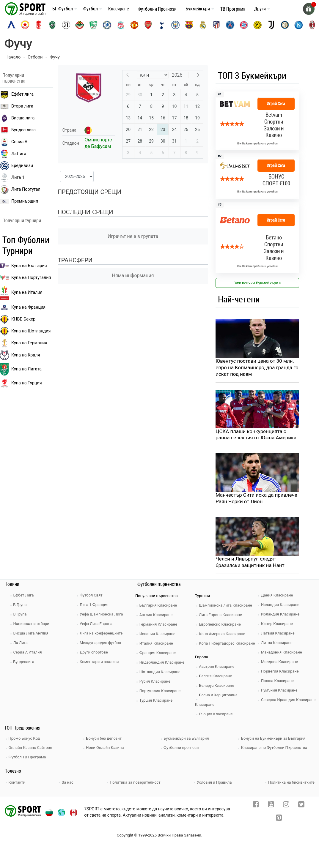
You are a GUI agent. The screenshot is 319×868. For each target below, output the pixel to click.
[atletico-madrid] (216, 25)
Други (260, 9)
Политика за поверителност (135, 782)
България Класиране (159, 606)
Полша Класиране (278, 681)
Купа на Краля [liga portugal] (20, 355)
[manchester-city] (175, 25)
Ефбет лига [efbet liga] (17, 94)
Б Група (20, 605)
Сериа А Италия (28, 653)
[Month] (153, 75)
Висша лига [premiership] (17, 118)
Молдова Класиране (280, 662)
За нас (68, 782)
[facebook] (256, 805)
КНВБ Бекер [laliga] (18, 319)
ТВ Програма (233, 9)
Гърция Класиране (216, 715)
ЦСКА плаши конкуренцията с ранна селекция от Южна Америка (256, 435)
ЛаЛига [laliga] (13, 154)
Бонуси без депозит (104, 739)
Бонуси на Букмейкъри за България (274, 739)
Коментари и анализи (100, 662)
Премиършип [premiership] (19, 201)
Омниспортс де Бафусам (98, 143)
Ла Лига (21, 643)
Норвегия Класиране (280, 672)
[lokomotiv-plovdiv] (66, 25)
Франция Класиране (158, 653)
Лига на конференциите (102, 634)
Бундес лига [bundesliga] (18, 130)
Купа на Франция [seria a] (23, 307)
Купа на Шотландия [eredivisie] (25, 331)
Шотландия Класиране (160, 672)
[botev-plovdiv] (80, 25)
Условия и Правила (214, 782)
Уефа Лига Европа (97, 624)
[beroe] (93, 25)
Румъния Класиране (280, 691)
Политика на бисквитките (291, 782)
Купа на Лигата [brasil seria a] (21, 369)
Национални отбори (32, 624)
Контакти (17, 782)
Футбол (91, 9)
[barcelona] (189, 25)
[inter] (285, 25)
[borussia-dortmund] (257, 25)
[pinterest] (279, 819)
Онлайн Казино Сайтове (31, 748)
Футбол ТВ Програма (28, 757)
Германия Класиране (159, 625)
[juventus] (271, 25)
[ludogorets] (52, 25)
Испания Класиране (158, 634)
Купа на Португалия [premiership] (25, 278)
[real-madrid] (203, 25)
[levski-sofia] (11, 25)
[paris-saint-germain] (230, 25)
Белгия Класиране (216, 677)
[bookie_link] (257, 121)
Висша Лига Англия (31, 634)
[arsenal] (148, 25)
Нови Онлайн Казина (106, 748)
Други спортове (95, 653)
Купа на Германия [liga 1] (24, 343)
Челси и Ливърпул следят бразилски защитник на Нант (250, 563)
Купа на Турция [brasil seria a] (21, 383)
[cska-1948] (39, 25)
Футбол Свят (92, 596)
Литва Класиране (277, 643)
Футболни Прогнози (157, 9)
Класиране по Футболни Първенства (275, 748)
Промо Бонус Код (25, 739)
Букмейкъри (198, 9)
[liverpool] (121, 25)
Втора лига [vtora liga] (17, 106)
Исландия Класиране (281, 605)
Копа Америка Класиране (223, 634)
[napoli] (298, 25)
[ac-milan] (312, 25)
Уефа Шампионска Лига (102, 615)
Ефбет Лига (24, 596)
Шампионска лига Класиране (226, 606)
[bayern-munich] (244, 25)
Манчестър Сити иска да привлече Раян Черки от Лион (257, 499)
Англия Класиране (157, 615)
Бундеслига (24, 662)
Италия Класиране (157, 644)
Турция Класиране (156, 701)
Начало (13, 57)
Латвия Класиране (278, 634)
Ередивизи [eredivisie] (16, 166)
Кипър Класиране (277, 624)
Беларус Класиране (217, 686)
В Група (20, 615)
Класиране (118, 9)
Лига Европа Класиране (221, 615)
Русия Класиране (155, 682)
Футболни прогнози (182, 748)
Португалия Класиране (161, 691)
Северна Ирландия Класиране (289, 700)
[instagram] (286, 805)
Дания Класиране (277, 596)
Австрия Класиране (217, 667)
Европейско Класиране (221, 625)
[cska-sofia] (25, 25)
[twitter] (301, 805)
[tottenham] (162, 25)
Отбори (36, 57)
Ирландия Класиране (281, 615)
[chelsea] (107, 25)
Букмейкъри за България (187, 739)
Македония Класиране (282, 653)
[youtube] (271, 805)
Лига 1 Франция (95, 605)
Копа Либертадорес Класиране (228, 644)
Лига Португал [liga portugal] (20, 190)
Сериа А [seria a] (14, 142)
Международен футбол (101, 643)
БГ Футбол (63, 9)
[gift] (309, 9)
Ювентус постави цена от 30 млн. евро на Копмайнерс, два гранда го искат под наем (255, 368)
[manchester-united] (134, 25)
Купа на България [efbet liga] (23, 266)
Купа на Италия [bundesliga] (21, 293)
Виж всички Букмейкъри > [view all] (257, 283)
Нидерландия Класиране (162, 663)
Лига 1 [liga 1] (12, 178)
